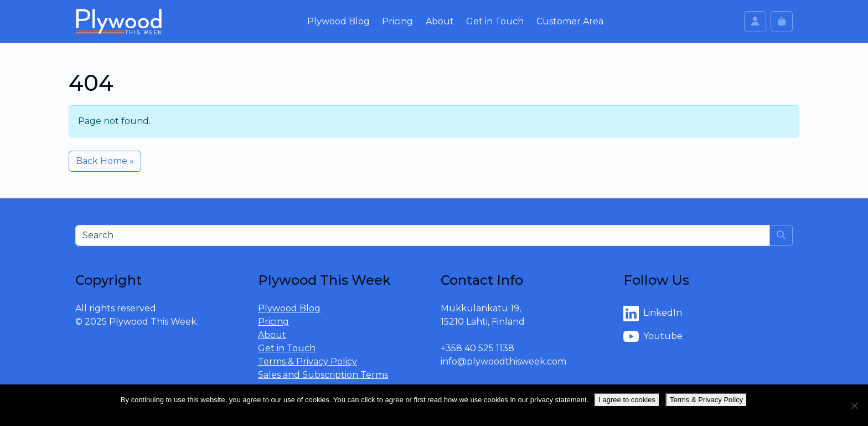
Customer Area (570, 21)
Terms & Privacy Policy (308, 361)
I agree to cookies (627, 400)
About (440, 21)
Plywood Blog (339, 21)
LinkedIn (653, 314)
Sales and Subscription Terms (323, 375)
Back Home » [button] (105, 161)
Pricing (397, 21)
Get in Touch (495, 21)
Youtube (653, 337)
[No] (854, 406)
